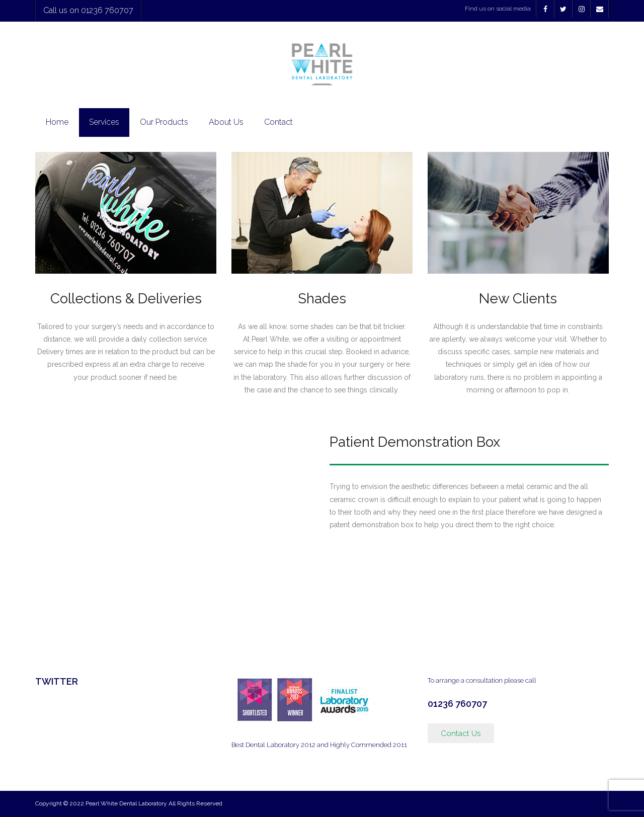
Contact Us (461, 733)
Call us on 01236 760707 (88, 10)
